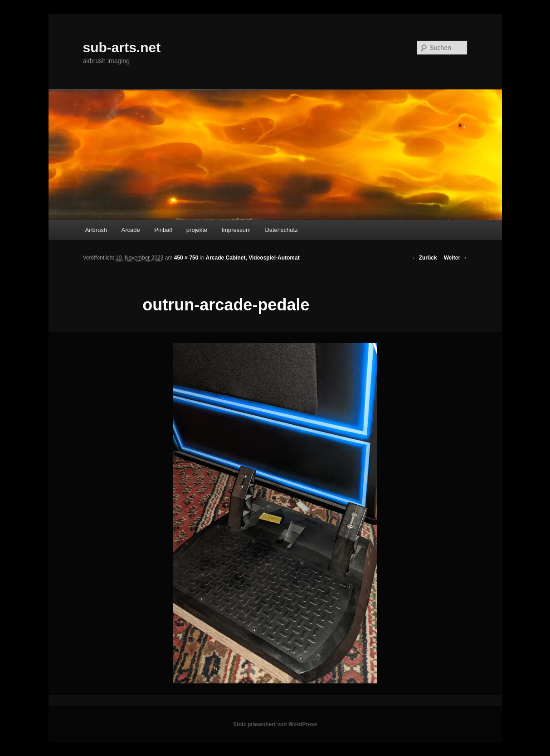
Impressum (236, 230)
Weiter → (456, 258)
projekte (197, 230)
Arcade (131, 230)
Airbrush (96, 230)
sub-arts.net (122, 47)
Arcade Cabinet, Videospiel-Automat (252, 258)
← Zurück (424, 258)
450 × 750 (186, 258)
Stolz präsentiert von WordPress (275, 724)
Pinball (163, 230)
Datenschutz (281, 230)
